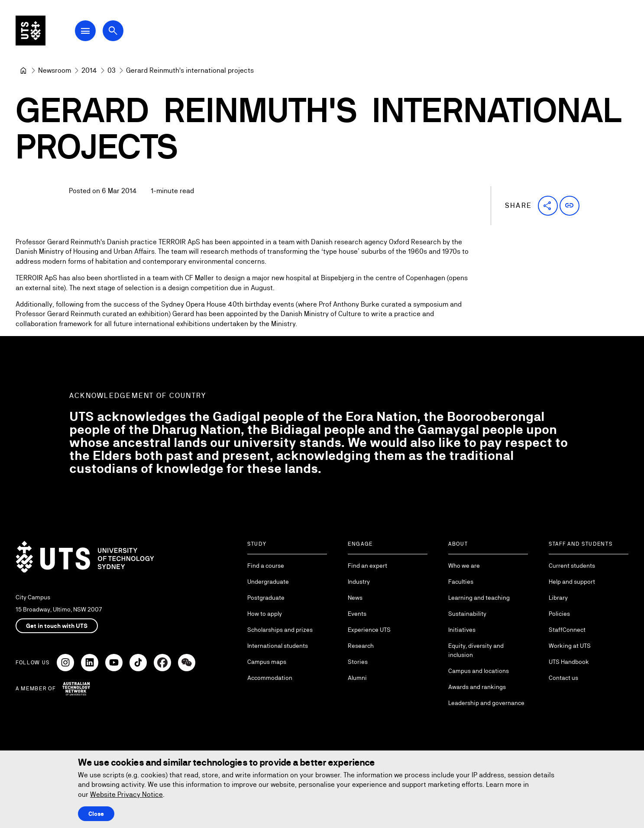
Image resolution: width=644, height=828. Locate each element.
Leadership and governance (486, 703)
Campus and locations (479, 671)
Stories (358, 662)
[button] (548, 206)
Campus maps (267, 662)
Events (357, 614)
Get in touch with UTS (57, 626)
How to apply (265, 614)
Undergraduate (268, 582)
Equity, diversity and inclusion (476, 650)
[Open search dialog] (116, 31)
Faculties (461, 582)
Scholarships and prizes (280, 630)
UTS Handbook (569, 662)
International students (278, 646)
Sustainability (467, 614)
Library (558, 598)
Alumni (357, 678)
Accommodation (270, 678)
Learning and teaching (479, 598)
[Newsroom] (55, 71)
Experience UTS (369, 630)
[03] (112, 71)
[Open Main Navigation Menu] (88, 31)
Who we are (464, 566)
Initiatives (462, 630)
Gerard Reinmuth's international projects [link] (190, 70)
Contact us (563, 678)
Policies (559, 614)
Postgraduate (266, 598)
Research (361, 646)
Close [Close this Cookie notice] (96, 814)
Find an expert (367, 566)
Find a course (266, 566)
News (355, 598)
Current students (572, 566)
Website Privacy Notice (126, 794)
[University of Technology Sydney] (23, 71)
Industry (359, 582)
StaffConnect (567, 630)
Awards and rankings (477, 687)
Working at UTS (570, 646)
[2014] (89, 71)
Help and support (572, 582)
